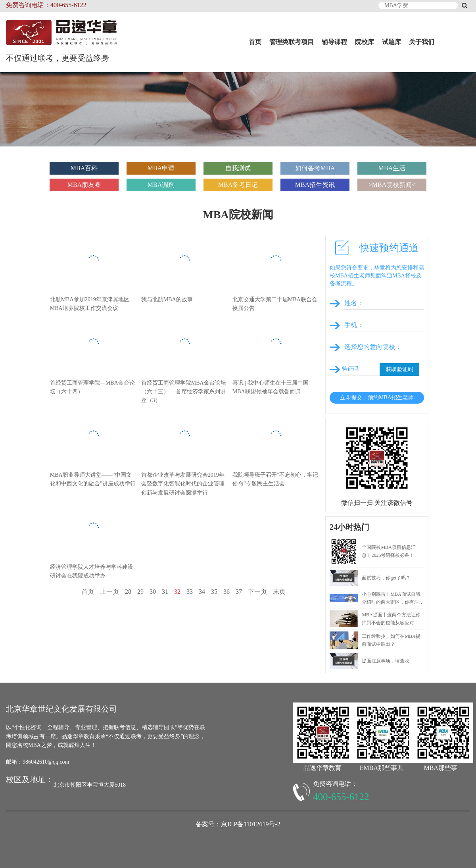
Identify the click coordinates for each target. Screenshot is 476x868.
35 (214, 592)
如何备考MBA (315, 168)
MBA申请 (161, 168)
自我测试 (238, 168)
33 (190, 592)
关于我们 (422, 42)
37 (239, 592)
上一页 (109, 592)
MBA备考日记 (238, 185)
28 (128, 592)
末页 (279, 592)
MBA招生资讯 (315, 185)
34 (202, 592)
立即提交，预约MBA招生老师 (377, 397)
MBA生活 (392, 168)
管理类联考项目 (292, 42)
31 (165, 592)
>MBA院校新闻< (392, 185)
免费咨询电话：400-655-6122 (46, 5)
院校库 (365, 42)
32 (177, 592)
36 (226, 592)
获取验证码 (399, 369)
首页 (255, 42)
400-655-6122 (341, 797)
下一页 (257, 592)
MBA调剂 (161, 185)
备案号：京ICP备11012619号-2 (238, 824)
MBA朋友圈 (84, 185)
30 (153, 592)
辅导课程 (334, 42)
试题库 (392, 42)
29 (140, 592)
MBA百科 (84, 168)
